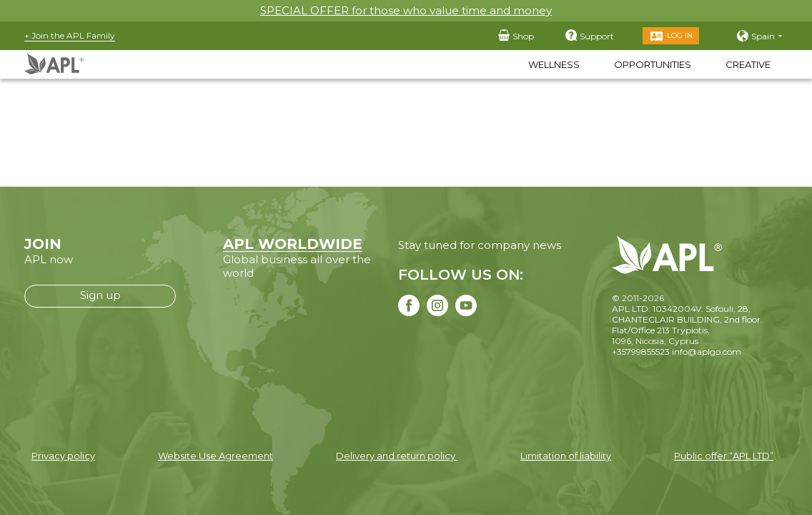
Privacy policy (63, 456)
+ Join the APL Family (70, 35)
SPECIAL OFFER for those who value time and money (406, 10)
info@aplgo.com (707, 352)
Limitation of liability (566, 456)
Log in (680, 35)
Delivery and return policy (397, 456)
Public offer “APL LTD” (724, 456)
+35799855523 (641, 352)
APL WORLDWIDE (293, 244)
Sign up (100, 295)
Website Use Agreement (216, 456)
